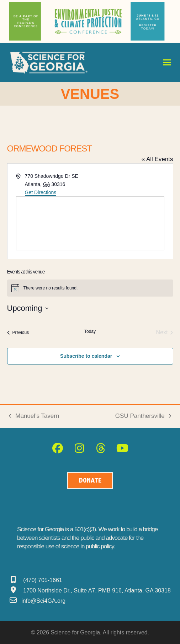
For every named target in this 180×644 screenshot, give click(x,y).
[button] (167, 62)
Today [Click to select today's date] (90, 331)
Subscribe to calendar (86, 356)
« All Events (157, 159)
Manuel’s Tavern (34, 416)
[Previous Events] (18, 332)
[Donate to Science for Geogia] (90, 481)
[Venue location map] (90, 223)
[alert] (90, 288)
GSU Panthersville (143, 416)
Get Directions (41, 192)
